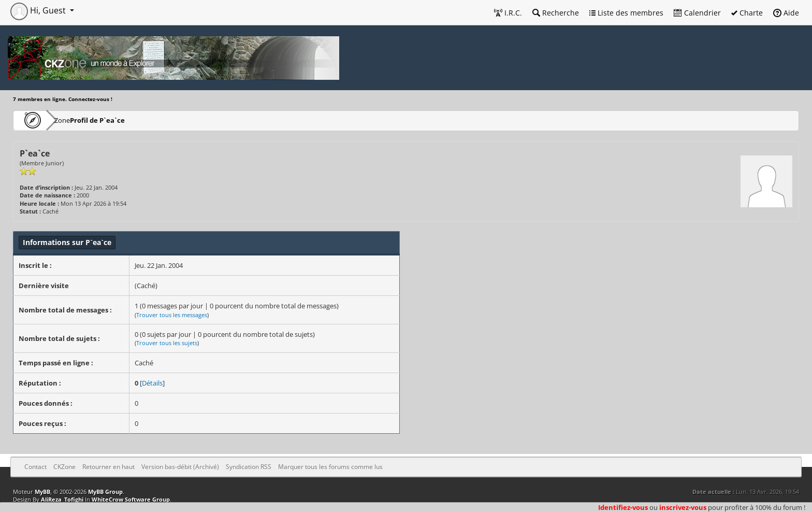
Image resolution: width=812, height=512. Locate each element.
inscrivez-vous (683, 507)
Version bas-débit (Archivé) (180, 467)
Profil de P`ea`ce (128, 120)
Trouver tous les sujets (167, 343)
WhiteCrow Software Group (131, 499)
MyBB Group (105, 492)
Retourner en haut (108, 467)
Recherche (556, 13)
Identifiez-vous (623, 507)
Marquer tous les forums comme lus (330, 467)
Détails (152, 383)
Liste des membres (626, 13)
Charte (747, 13)
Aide (786, 13)
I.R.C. (508, 13)
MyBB (42, 492)
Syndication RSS (249, 467)
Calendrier (697, 13)
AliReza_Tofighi (62, 499)
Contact (35, 467)
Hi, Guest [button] (39, 10)
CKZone (73, 120)
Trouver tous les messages (172, 315)
